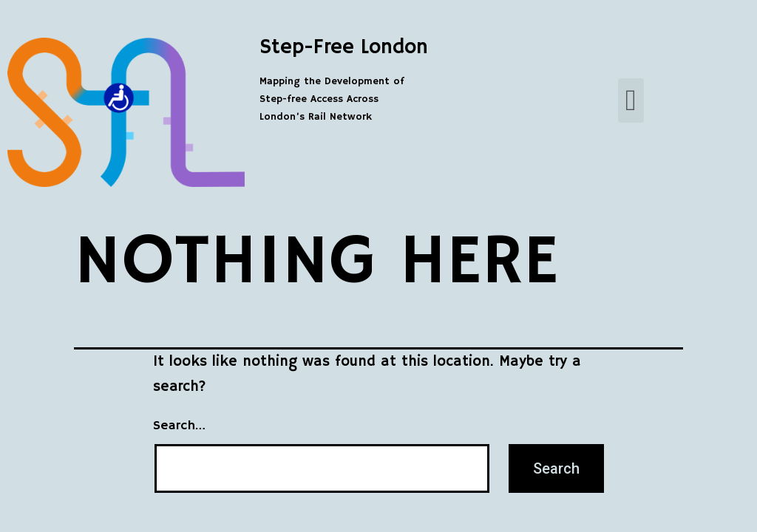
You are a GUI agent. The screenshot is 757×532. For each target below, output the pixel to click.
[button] (631, 100)
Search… (179, 426)
